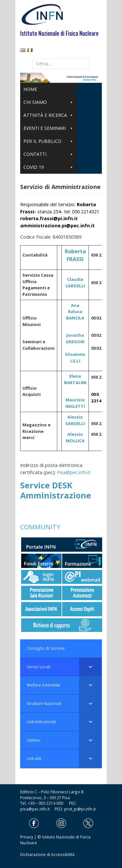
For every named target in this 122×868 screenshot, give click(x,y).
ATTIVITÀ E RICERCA (48, 115)
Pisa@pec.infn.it (74, 472)
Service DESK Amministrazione (56, 490)
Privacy (27, 837)
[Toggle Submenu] (90, 667)
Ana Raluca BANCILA (75, 312)
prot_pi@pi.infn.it (80, 809)
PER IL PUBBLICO (48, 141)
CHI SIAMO (48, 102)
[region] (61, 78)
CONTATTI (48, 154)
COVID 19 (48, 167)
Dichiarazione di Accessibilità (47, 854)
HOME (30, 89)
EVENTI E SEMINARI (48, 128)
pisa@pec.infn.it (37, 809)
